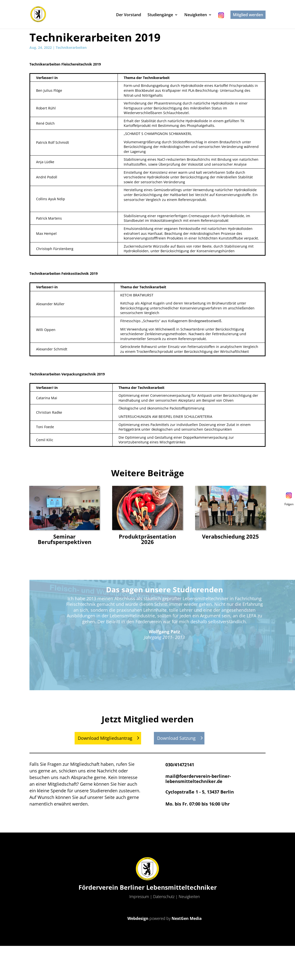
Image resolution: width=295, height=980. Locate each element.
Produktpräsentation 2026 (147, 539)
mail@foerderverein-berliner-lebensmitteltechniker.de (198, 779)
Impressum (139, 897)
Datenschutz (164, 897)
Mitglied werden (248, 15)
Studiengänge (160, 15)
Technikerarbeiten (71, 47)
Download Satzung (176, 738)
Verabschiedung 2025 (230, 536)
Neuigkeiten (196, 15)
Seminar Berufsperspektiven (65, 539)
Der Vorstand (129, 15)
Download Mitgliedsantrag (105, 738)
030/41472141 (180, 765)
